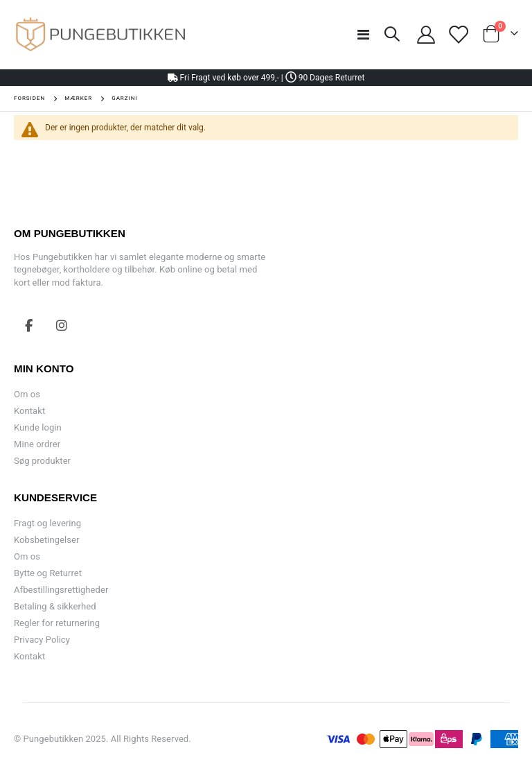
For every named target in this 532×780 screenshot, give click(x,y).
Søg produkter (42, 461)
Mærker (78, 98)
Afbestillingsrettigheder (61, 590)
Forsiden (29, 98)
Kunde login (38, 427)
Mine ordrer (37, 444)
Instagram (62, 325)
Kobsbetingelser (47, 540)
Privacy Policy (42, 640)
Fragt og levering (47, 523)
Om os (27, 394)
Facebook (29, 325)
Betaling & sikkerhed (55, 606)
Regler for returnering (57, 623)
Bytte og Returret (48, 573)
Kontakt (29, 411)
